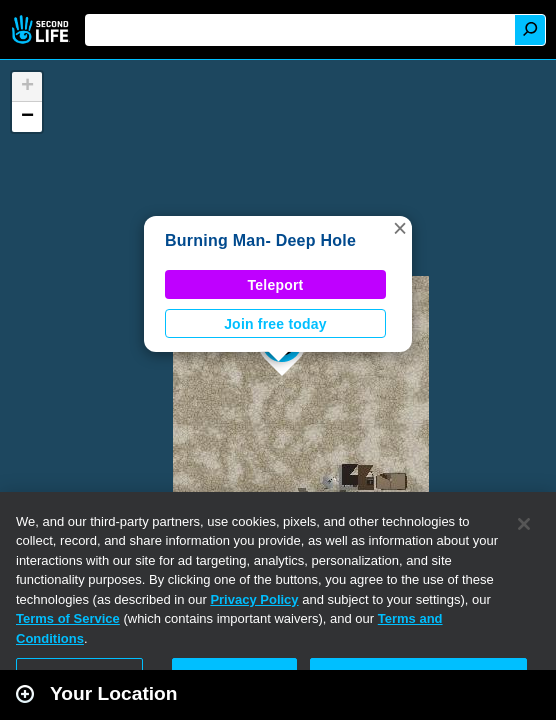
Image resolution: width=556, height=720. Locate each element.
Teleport (276, 285)
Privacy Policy (254, 599)
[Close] (524, 524)
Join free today (275, 324)
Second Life (42, 29)
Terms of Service (68, 618)
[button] (400, 228)
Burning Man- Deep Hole (260, 240)
